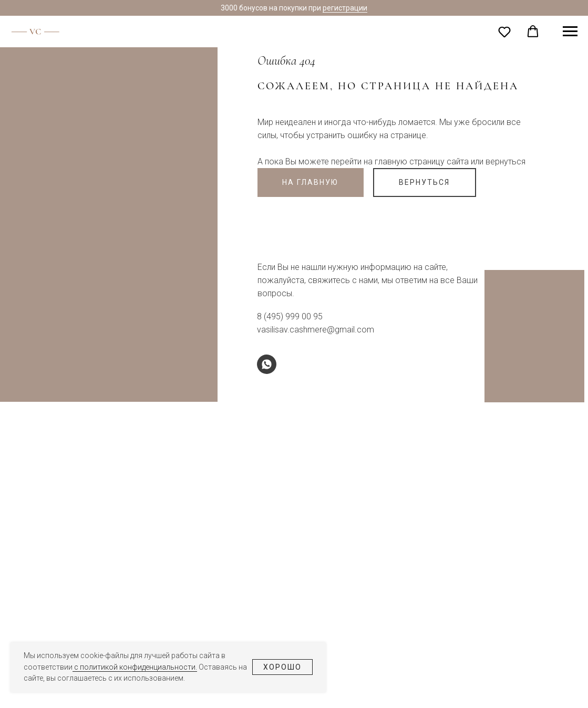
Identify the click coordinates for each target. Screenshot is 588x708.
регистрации (345, 8)
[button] (504, 32)
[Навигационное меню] (570, 32)
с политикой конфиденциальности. (135, 667)
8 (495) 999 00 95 (290, 316)
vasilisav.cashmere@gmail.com (316, 330)
